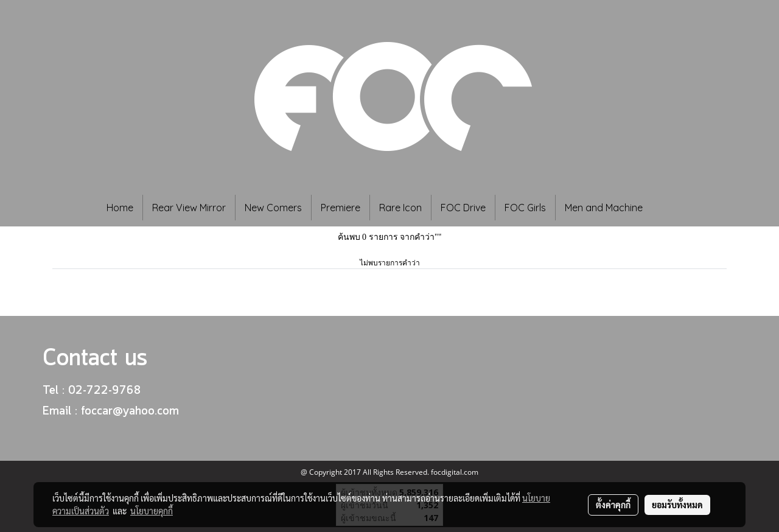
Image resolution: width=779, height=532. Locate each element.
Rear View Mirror (189, 208)
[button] (670, 208)
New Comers (273, 208)
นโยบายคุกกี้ (152, 511)
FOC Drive (463, 208)
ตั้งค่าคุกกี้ (613, 505)
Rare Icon (400, 208)
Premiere (341, 208)
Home (120, 208)
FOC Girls (525, 208)
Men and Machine (604, 208)
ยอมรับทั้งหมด (677, 505)
